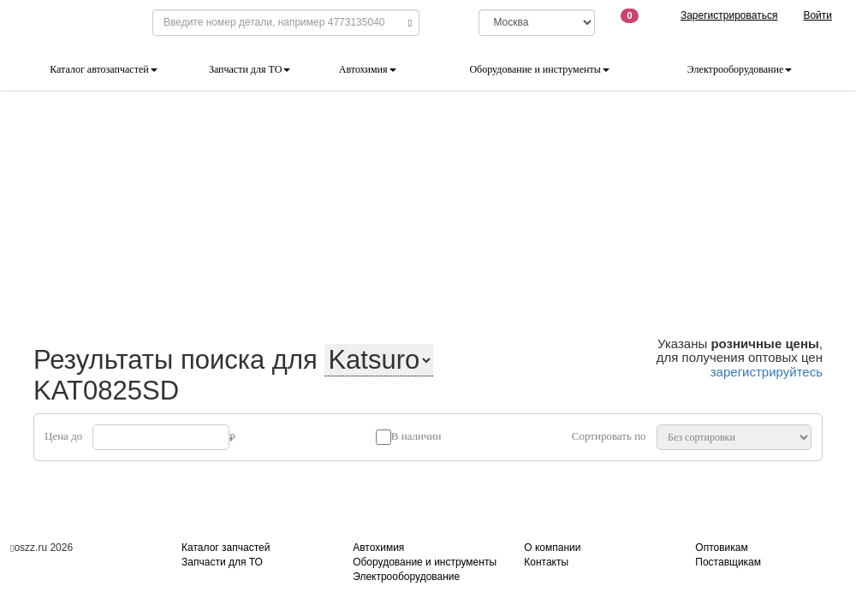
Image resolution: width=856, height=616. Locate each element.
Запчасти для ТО (250, 69)
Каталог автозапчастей (103, 69)
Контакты (546, 562)
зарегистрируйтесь (767, 372)
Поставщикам (728, 562)
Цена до (63, 436)
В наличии (416, 436)
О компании (552, 548)
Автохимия (368, 69)
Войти (817, 15)
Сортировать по (609, 436)
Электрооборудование (740, 69)
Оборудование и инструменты (539, 69)
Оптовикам (721, 548)
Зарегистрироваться (729, 15)
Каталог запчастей (226, 548)
